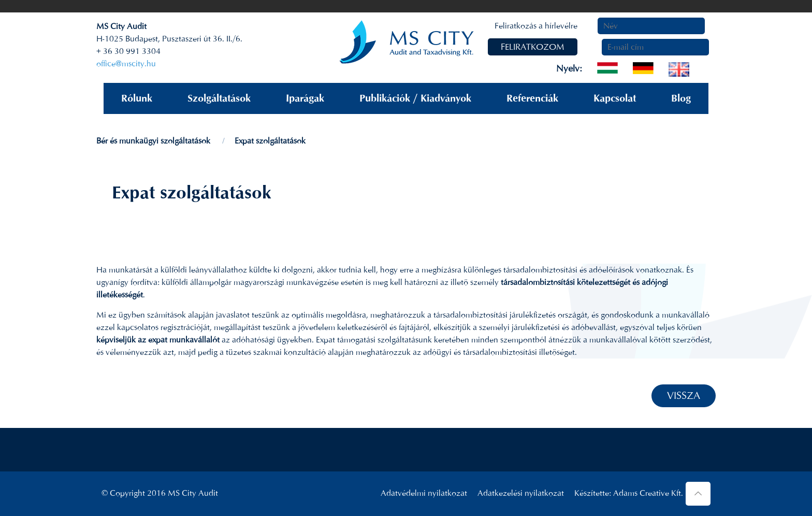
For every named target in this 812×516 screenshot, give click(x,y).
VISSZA (684, 396)
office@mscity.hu (126, 63)
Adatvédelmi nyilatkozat (424, 493)
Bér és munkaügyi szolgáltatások (153, 141)
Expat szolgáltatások (270, 141)
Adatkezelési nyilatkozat (521, 493)
